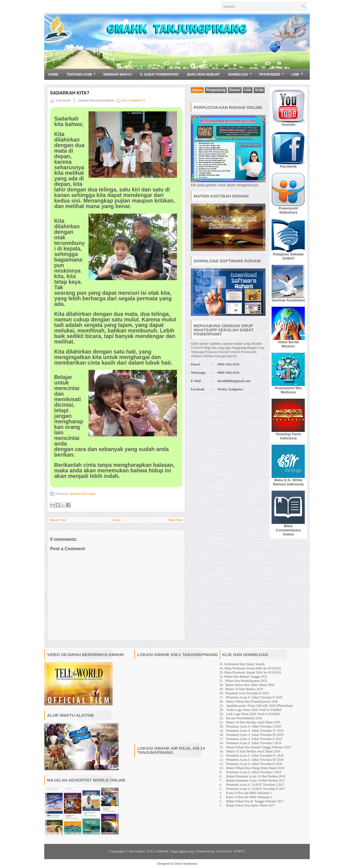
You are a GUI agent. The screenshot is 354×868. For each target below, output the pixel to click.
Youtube (288, 125)
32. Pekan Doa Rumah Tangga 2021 (244, 677)
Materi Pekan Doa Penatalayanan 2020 (252, 701)
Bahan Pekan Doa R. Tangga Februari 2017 (255, 801)
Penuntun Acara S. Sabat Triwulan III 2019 (255, 735)
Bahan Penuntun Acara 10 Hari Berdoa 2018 (256, 776)
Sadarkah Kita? (70, 93)
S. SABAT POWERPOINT (159, 75)
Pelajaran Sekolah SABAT (288, 256)
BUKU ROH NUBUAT (204, 75)
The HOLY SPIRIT (231, 852)
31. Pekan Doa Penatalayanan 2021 (244, 681)
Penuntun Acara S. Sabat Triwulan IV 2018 (255, 756)
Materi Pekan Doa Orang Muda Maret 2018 (255, 768)
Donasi (235, 90)
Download (242, 73)
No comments (134, 101)
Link (299, 73)
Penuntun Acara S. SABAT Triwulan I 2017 (255, 785)
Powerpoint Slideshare (288, 210)
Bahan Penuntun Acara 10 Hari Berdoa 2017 (256, 780)
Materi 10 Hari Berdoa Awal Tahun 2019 (253, 751)
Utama (197, 90)
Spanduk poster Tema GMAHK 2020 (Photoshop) (260, 706)
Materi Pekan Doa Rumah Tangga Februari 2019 (259, 747)
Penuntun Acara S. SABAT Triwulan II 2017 (256, 789)
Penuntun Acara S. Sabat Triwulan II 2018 (254, 764)
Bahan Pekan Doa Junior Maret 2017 (251, 805)
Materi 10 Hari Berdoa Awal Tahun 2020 (253, 722)
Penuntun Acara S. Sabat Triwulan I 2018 (254, 772)
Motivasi (76, 494)
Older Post (175, 520)
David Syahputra (186, 864)
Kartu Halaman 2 (249, 797)
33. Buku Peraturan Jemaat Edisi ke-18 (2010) (250, 672)
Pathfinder (274, 73)
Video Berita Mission (288, 344)
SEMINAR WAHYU (117, 75)
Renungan (89, 494)
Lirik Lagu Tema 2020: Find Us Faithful (253, 714)
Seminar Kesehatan (288, 300)
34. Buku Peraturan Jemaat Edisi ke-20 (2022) (250, 668)
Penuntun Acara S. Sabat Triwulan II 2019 (254, 739)
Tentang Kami (83, 73)
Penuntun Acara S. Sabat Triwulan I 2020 (254, 726)
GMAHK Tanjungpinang (174, 852)
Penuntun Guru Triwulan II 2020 (247, 693)
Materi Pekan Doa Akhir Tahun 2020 (250, 685)
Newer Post (58, 520)
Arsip (259, 90)
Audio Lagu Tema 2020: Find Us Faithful (254, 710)
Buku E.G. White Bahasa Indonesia (288, 482)
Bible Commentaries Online (288, 530)
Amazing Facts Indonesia (288, 436)
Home (53, 75)
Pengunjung (216, 90)
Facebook (288, 166)
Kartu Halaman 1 (249, 793)
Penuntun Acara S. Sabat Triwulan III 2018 (255, 760)
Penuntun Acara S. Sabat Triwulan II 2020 (254, 697)
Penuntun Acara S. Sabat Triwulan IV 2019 (255, 731)
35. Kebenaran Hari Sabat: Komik (242, 664)
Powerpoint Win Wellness (288, 390)
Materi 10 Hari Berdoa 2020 (244, 689)
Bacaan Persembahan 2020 (244, 718)
